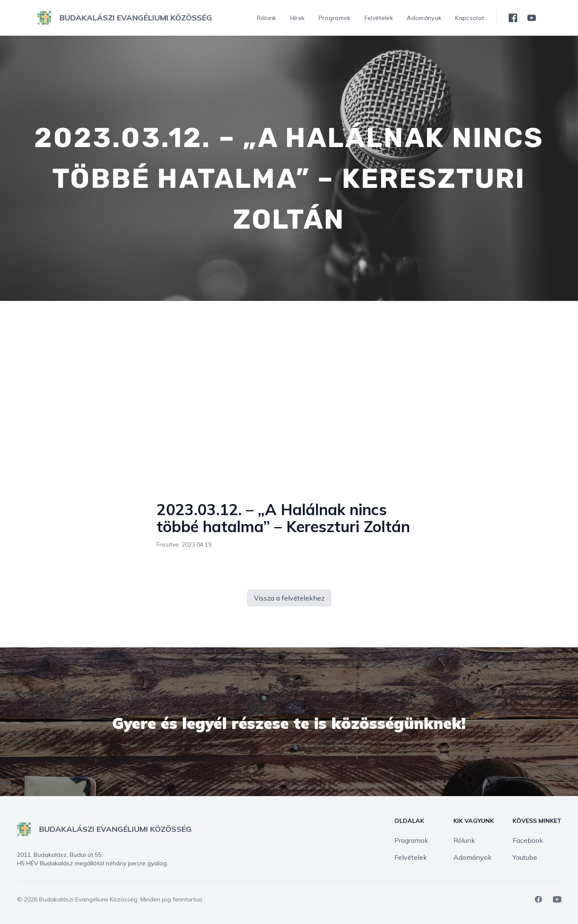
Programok (411, 840)
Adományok (473, 857)
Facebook (528, 840)
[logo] (125, 18)
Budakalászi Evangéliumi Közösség (88, 899)
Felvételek (411, 857)
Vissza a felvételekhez (289, 598)
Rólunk (464, 840)
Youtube (525, 857)
